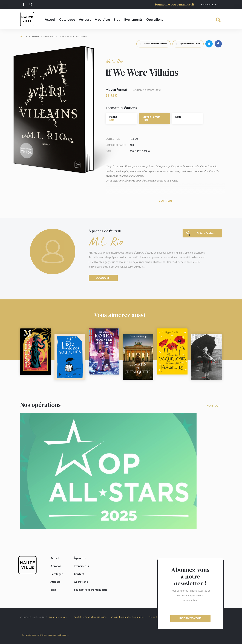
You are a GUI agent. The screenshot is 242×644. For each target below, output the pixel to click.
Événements (133, 19)
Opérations (155, 19)
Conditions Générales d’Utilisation (90, 617)
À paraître (102, 19)
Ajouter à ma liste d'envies (152, 44)
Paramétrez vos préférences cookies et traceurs (45, 635)
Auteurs (85, 19)
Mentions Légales (58, 617)
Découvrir (103, 278)
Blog (117, 19)
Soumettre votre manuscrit (174, 4)
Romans (49, 36)
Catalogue (67, 19)
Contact (79, 574)
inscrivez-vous (190, 618)
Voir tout (214, 406)
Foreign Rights (210, 5)
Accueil (50, 19)
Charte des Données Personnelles (128, 617)
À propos (56, 566)
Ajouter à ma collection (186, 44)
